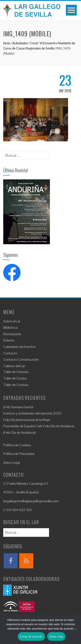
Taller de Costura (16, 385)
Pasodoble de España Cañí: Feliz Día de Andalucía (39, 426)
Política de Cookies (17, 445)
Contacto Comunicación (21, 359)
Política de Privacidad (19, 454)
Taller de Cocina (15, 378)
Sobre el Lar (12, 321)
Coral (34, 43)
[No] (76, 629)
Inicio (7, 43)
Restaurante (12, 334)
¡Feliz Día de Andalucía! (19, 433)
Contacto (10, 353)
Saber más (56, 637)
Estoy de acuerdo (31, 637)
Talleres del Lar (14, 366)
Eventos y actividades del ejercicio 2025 (32, 413)
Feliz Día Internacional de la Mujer (27, 420)
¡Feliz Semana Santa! (18, 407)
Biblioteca (10, 328)
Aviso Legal (11, 463)
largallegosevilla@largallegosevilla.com (31, 501)
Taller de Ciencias (16, 372)
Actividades (20, 43)
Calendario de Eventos (19, 347)
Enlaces (9, 340)
